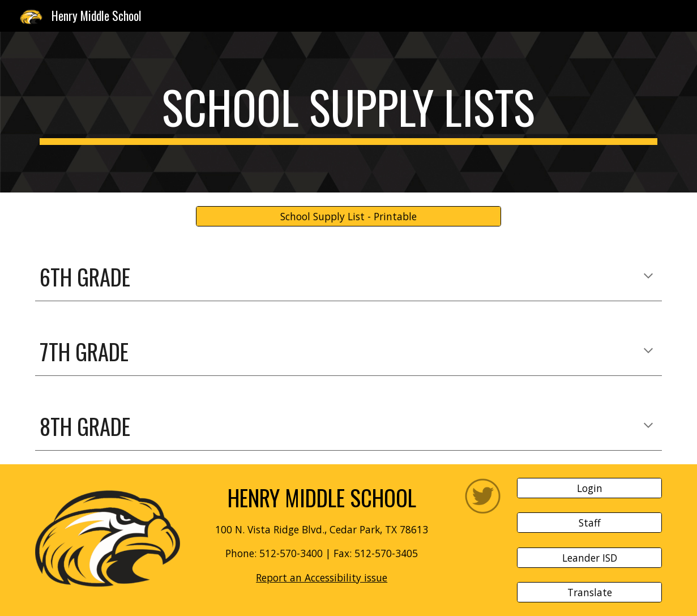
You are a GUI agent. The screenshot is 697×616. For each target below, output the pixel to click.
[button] (648, 277)
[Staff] (589, 523)
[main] (348, 112)
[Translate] (589, 593)
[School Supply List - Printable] (348, 217)
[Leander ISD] (589, 557)
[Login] (589, 488)
